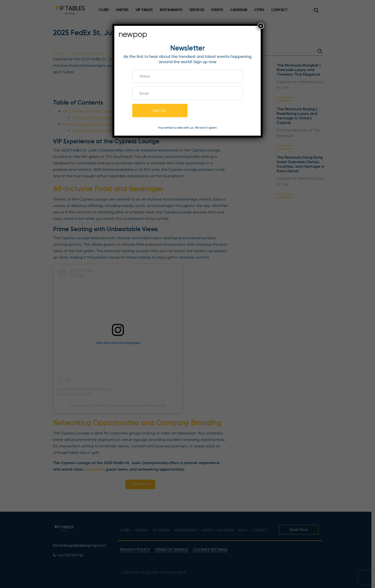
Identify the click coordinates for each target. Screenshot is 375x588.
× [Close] (261, 26)
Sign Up (159, 110)
